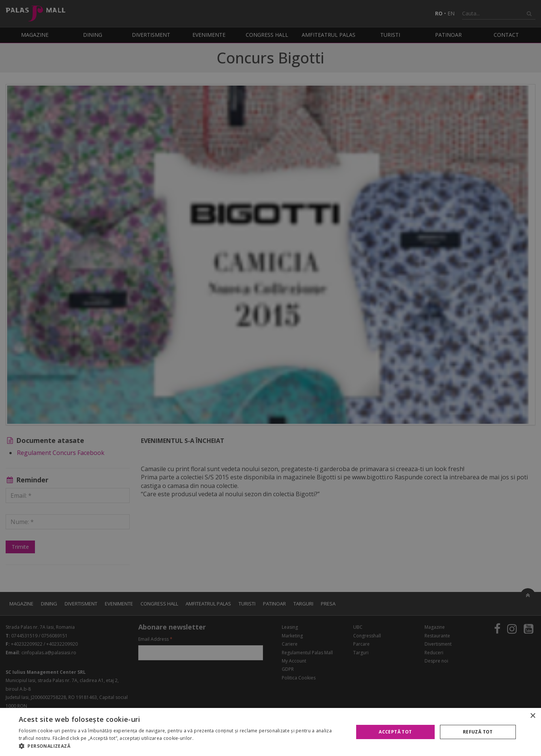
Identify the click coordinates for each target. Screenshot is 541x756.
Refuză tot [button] (478, 732)
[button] (181, 746)
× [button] (533, 716)
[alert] (270, 378)
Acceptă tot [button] (395, 732)
